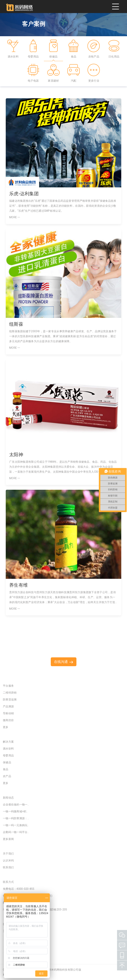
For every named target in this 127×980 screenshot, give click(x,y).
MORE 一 (15, 217)
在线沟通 (64, 662)
